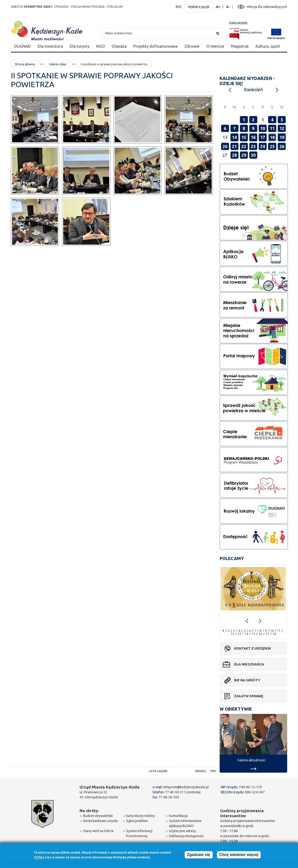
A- (228, 7)
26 (282, 146)
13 (239, 634)
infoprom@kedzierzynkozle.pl (186, 787)
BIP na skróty (247, 680)
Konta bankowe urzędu (101, 821)
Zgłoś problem (137, 821)
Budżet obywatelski (98, 816)
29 (244, 155)
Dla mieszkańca (249, 664)
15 (244, 137)
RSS (179, 7)
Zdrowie (192, 46)
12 (282, 128)
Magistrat (240, 46)
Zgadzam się (199, 856)
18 (272, 137)
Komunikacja (178, 816)
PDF (213, 771)
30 (253, 155)
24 (263, 146)
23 (253, 146)
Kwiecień (253, 89)
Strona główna (25, 64)
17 (263, 137)
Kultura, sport (268, 46)
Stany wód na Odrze (98, 831)
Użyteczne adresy (183, 831)
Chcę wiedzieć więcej (239, 856)
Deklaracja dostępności (186, 836)
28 (234, 155)
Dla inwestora (50, 46)
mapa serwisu (238, 23)
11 (272, 128)
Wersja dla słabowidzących (267, 7)
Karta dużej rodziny (140, 816)
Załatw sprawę (249, 696)
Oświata (119, 46)
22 (244, 146)
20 (225, 146)
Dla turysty (80, 46)
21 (234, 146)
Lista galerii (158, 771)
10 (263, 128)
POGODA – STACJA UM (107, 7)
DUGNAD (23, 46)
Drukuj (201, 771)
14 (234, 137)
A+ (218, 7)
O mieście (215, 46)
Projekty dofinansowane (156, 46)
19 (282, 137)
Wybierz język (199, 7)
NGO (101, 46)
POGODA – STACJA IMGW (73, 7)
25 (272, 146)
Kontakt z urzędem (252, 648)
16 (253, 137)
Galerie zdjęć (58, 64)
